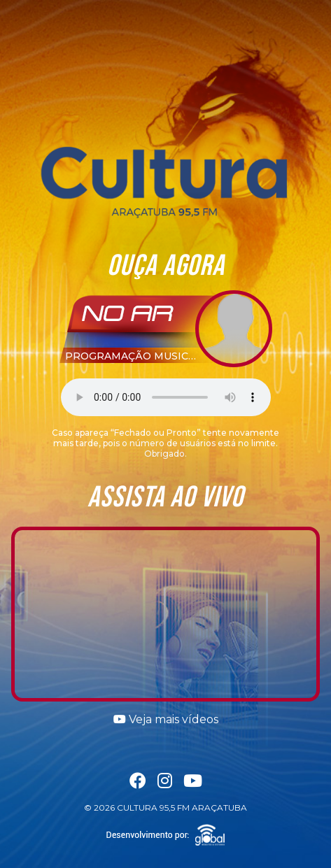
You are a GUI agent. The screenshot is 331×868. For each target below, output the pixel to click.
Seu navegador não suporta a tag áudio (166, 397)
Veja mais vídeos (166, 719)
